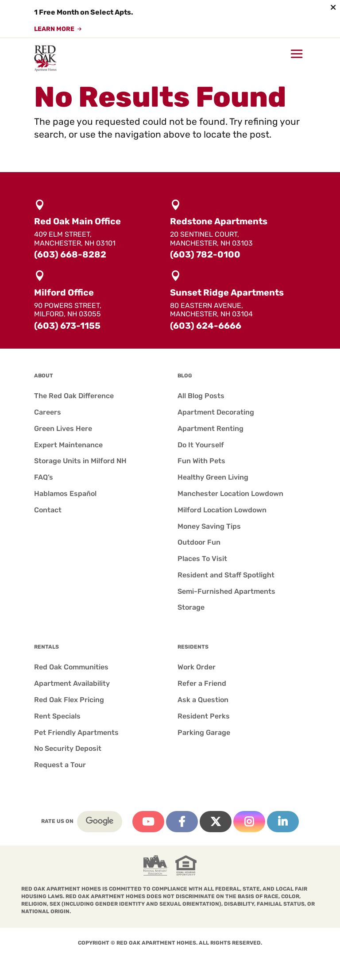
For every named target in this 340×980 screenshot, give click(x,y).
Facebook (182, 822)
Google (100, 822)
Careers (48, 412)
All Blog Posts (201, 396)
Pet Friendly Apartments (76, 732)
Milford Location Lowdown (222, 510)
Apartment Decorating (216, 412)
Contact (48, 510)
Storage (191, 607)
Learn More (54, 29)
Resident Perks (204, 716)
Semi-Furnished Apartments (226, 591)
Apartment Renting (211, 429)
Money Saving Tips (209, 526)
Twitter (216, 822)
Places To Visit (202, 559)
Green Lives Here (63, 429)
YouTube (148, 822)
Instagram (249, 822)
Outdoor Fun (199, 542)
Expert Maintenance (68, 445)
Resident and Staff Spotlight (226, 575)
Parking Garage (204, 732)
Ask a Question (203, 700)
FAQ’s (44, 477)
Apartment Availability (72, 683)
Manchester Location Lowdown (230, 494)
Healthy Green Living (213, 477)
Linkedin (283, 822)
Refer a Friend (202, 683)
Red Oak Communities (71, 667)
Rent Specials (57, 716)
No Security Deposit (68, 748)
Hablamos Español (65, 494)
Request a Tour (60, 765)
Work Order (197, 667)
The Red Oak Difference (74, 396)
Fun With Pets (201, 461)
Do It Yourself (201, 445)
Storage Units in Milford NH (80, 461)
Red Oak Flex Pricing (69, 700)
